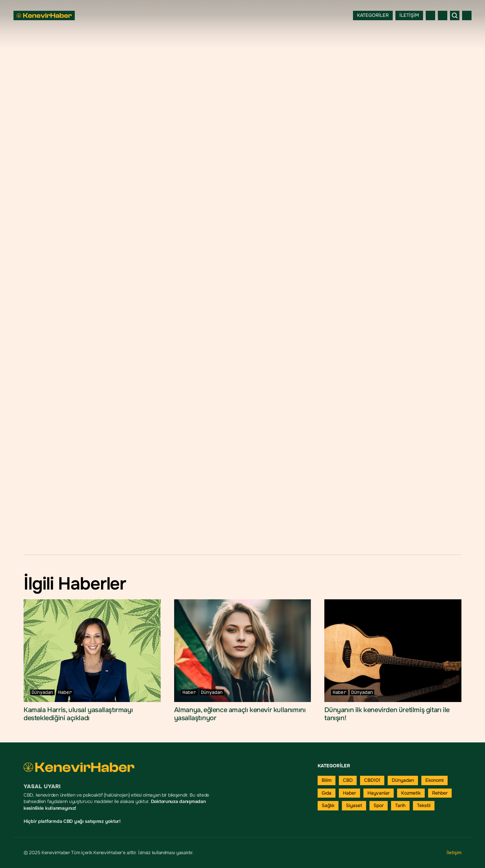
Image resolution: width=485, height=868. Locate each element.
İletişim (454, 853)
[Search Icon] (455, 15)
